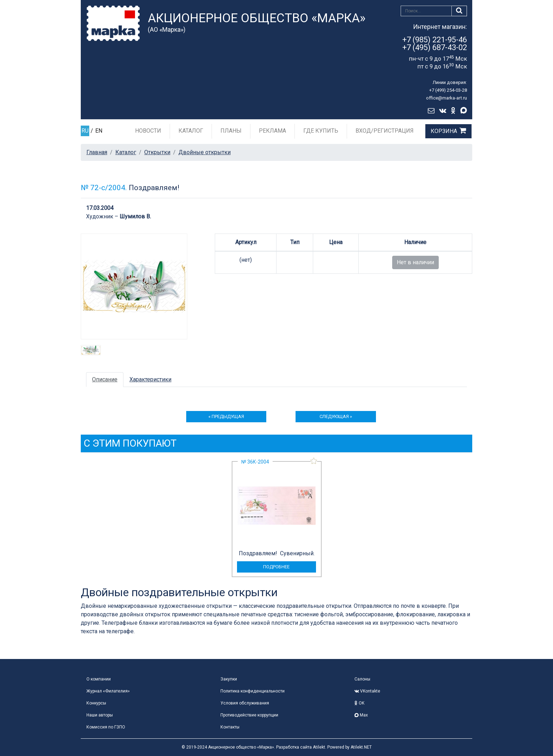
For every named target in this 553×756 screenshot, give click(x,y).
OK (359, 703)
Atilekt (319, 747)
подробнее (276, 567)
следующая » (336, 416)
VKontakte (367, 691)
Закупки (229, 679)
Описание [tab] (105, 379)
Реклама (272, 131)
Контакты (230, 727)
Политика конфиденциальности (253, 691)
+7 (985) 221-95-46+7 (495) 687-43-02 (435, 44)
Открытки (157, 152)
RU (85, 131)
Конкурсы (96, 703)
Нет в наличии (415, 262)
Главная (97, 152)
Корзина (444, 131)
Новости (148, 131)
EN (99, 131)
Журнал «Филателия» (108, 691)
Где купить (321, 131)
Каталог (191, 131)
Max (361, 715)
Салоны (362, 679)
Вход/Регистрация (385, 131)
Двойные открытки (205, 152)
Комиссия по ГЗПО (106, 727)
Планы (231, 131)
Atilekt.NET (361, 747)
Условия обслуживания (245, 703)
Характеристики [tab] (150, 379)
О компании (99, 679)
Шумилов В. (135, 216)
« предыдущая (226, 416)
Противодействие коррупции (249, 715)
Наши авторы (100, 715)
